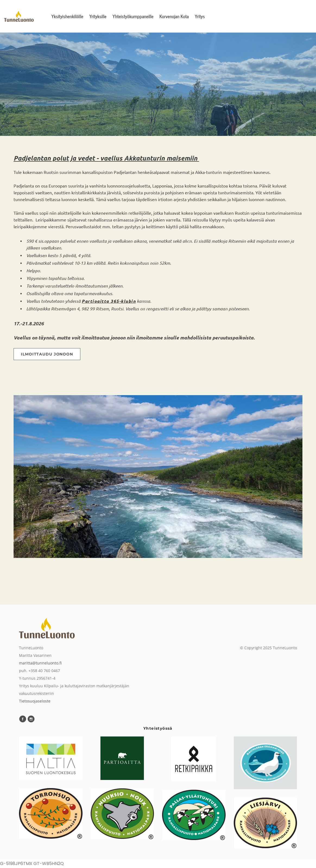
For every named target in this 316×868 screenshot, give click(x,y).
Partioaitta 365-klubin (109, 301)
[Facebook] (23, 719)
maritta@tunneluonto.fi (40, 663)
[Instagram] (31, 719)
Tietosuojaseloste (35, 701)
